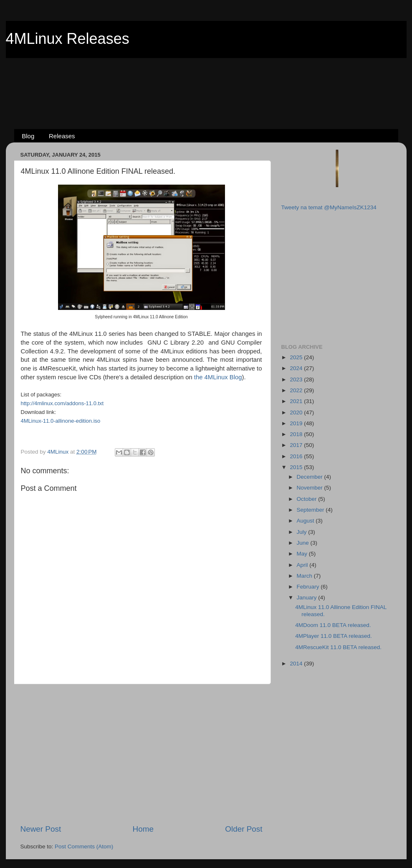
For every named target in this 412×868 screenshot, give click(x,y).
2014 (297, 664)
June (304, 543)
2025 (297, 357)
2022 (297, 390)
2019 (297, 423)
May (303, 554)
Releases (62, 136)
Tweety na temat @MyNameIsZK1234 (329, 207)
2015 (297, 467)
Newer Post (41, 829)
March (305, 576)
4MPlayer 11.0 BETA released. (334, 636)
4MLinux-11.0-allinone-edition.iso (61, 421)
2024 (297, 368)
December (311, 477)
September (311, 510)
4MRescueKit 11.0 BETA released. (338, 647)
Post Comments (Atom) (84, 846)
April (303, 565)
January (308, 598)
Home (143, 829)
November (311, 488)
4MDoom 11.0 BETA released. (333, 625)
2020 (297, 412)
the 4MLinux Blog (218, 377)
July (303, 532)
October (308, 499)
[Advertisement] (206, 80)
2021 (297, 401)
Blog (28, 136)
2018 (297, 434)
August (306, 521)
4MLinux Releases (68, 39)
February (309, 587)
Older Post (244, 829)
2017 (297, 445)
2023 (297, 379)
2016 (297, 456)
